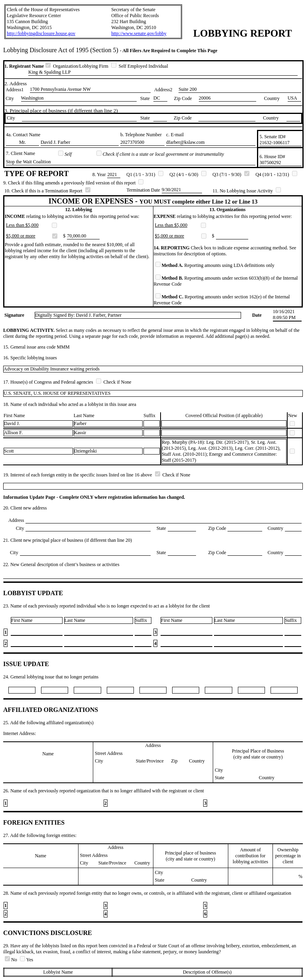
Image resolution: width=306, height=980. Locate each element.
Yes (26, 960)
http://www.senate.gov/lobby (139, 33)
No (12, 960)
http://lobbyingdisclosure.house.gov (41, 33)
